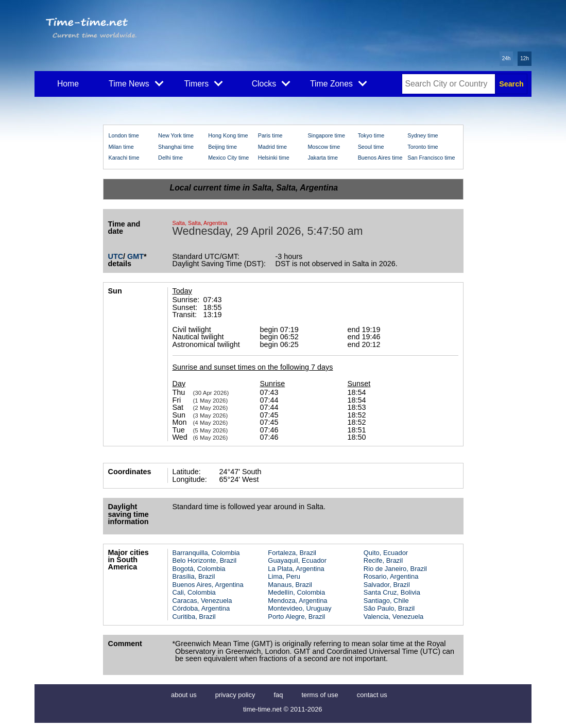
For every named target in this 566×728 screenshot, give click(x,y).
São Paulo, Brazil (389, 608)
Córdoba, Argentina (201, 608)
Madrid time (272, 147)
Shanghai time (176, 147)
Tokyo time (371, 135)
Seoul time (371, 147)
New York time (176, 135)
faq (278, 695)
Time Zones (339, 83)
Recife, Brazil (383, 560)
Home (68, 84)
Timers (204, 83)
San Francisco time (431, 158)
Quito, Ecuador (386, 553)
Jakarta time (323, 158)
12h (525, 58)
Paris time (270, 135)
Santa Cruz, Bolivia (392, 592)
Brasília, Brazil (194, 576)
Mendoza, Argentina (297, 601)
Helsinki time (274, 158)
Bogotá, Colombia (199, 569)
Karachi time (124, 158)
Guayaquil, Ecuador (297, 560)
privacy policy (235, 695)
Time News (136, 83)
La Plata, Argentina (296, 569)
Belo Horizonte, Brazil (205, 560)
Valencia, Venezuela (393, 617)
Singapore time (326, 135)
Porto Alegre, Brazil (296, 617)
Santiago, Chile (386, 601)
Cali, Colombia (194, 592)
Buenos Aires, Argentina (208, 585)
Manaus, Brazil (290, 585)
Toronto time (423, 147)
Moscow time (324, 147)
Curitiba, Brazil (194, 617)
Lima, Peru (284, 576)
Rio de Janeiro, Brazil (395, 569)
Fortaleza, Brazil (292, 553)
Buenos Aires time (380, 158)
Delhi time (170, 158)
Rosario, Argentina (391, 576)
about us (184, 695)
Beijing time (222, 147)
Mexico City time (228, 158)
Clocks (271, 83)
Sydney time (423, 135)
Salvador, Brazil (387, 585)
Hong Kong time (228, 135)
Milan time (121, 147)
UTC (116, 256)
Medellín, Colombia (296, 592)
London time (124, 135)
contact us (372, 695)
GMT (135, 256)
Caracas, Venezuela (202, 601)
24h (507, 58)
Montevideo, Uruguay (299, 608)
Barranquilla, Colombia (206, 553)
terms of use (320, 695)
